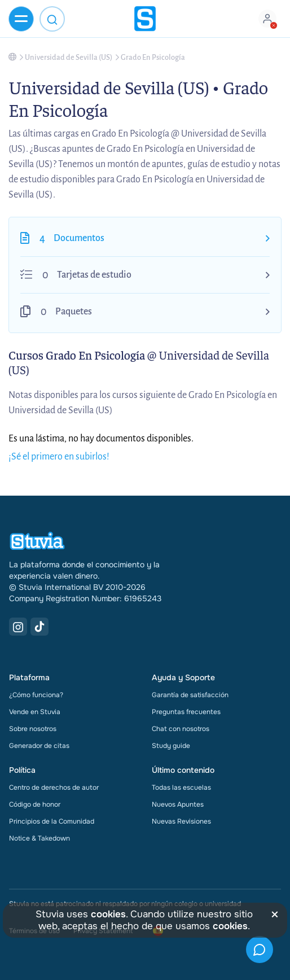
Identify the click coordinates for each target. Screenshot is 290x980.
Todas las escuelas (181, 788)
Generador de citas (39, 746)
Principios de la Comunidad (52, 821)
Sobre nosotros (33, 729)
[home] (145, 19)
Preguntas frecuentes (186, 712)
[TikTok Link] (39, 627)
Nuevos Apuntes (178, 804)
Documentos (79, 238)
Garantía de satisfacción (190, 695)
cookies (108, 914)
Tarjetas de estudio (94, 275)
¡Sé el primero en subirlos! (59, 457)
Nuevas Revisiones (181, 821)
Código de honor (35, 804)
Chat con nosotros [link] (181, 729)
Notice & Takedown (39, 838)
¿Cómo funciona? (36, 695)
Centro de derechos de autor (54, 788)
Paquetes (74, 312)
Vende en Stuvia (35, 712)
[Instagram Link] (18, 627)
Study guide (171, 746)
